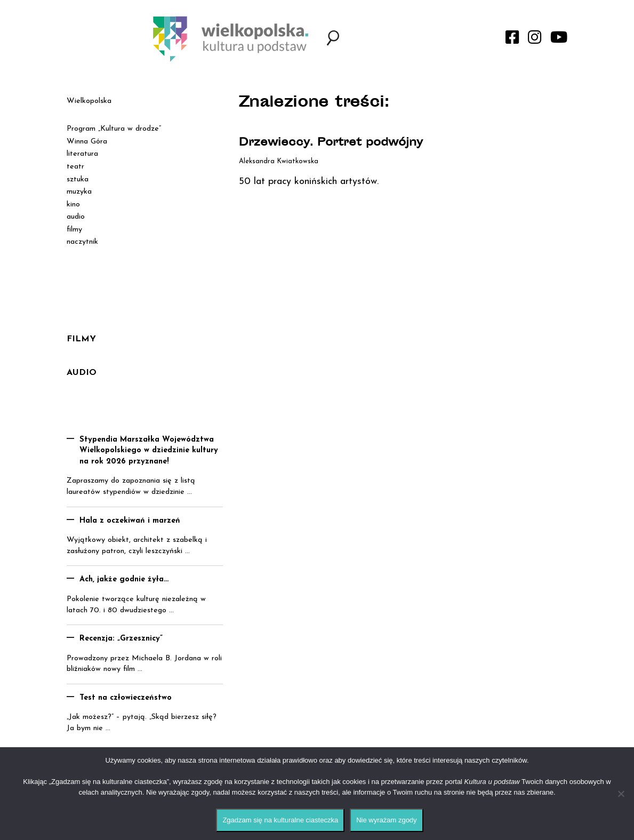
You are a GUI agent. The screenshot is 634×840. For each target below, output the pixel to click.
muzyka (79, 192)
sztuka (78, 179)
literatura (82, 154)
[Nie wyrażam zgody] (621, 794)
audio (76, 217)
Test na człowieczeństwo (126, 698)
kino (73, 205)
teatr (75, 167)
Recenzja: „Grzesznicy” (121, 639)
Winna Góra (87, 142)
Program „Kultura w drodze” (114, 129)
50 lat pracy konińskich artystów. (309, 182)
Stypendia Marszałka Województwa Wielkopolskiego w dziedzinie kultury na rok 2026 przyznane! (149, 451)
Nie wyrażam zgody (386, 820)
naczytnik (82, 242)
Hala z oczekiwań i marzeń (130, 521)
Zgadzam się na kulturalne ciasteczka (280, 820)
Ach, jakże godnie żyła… (124, 579)
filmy (74, 230)
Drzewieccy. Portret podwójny (331, 143)
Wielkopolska (89, 101)
